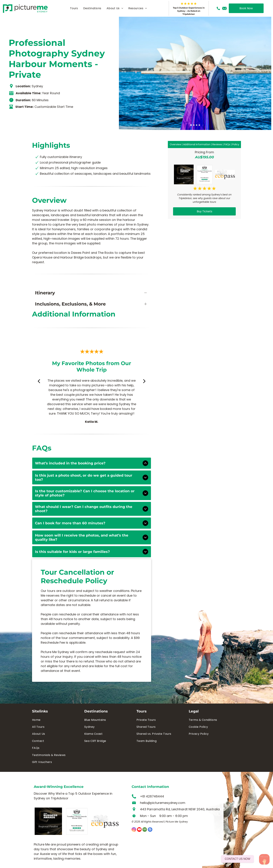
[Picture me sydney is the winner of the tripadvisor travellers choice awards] (204, 175)
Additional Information (197, 144)
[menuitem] (74, 8)
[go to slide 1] (191, 125)
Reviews (217, 144)
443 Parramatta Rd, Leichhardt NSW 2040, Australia (180, 809)
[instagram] (134, 830)
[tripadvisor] (145, 830)
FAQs (227, 144)
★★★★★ (189, 4)
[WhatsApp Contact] (264, 859)
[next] (144, 381)
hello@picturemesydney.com (163, 803)
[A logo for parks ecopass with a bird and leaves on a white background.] (225, 175)
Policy (236, 144)
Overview (175, 144)
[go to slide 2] (194, 125)
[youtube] (139, 830)
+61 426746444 (152, 796)
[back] (39, 381)
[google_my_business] (150, 830)
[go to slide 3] (197, 125)
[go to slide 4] (199, 125)
